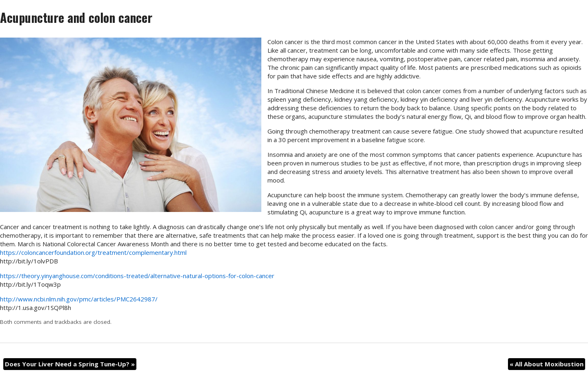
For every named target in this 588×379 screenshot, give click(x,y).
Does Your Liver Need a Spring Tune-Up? (70, 364)
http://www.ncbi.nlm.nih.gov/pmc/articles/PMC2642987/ (79, 299)
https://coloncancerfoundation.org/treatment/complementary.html (93, 252)
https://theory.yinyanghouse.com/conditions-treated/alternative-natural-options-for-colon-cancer (137, 276)
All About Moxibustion (547, 364)
